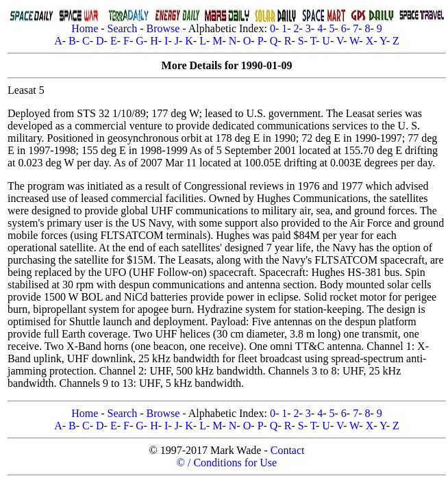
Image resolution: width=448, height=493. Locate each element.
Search (123, 28)
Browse (163, 28)
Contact (288, 450)
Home (85, 28)
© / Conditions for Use (227, 463)
